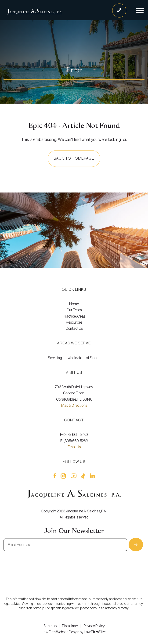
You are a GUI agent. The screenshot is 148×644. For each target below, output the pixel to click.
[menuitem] (74, 304)
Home (74, 304)
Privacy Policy (94, 626)
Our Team (74, 310)
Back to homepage (74, 158)
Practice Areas (74, 316)
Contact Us (74, 329)
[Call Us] (119, 10)
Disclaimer (70, 626)
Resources (74, 322)
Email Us (74, 447)
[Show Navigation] (140, 10)
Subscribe (136, 545)
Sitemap (50, 626)
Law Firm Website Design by (63, 632)
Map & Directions (74, 406)
